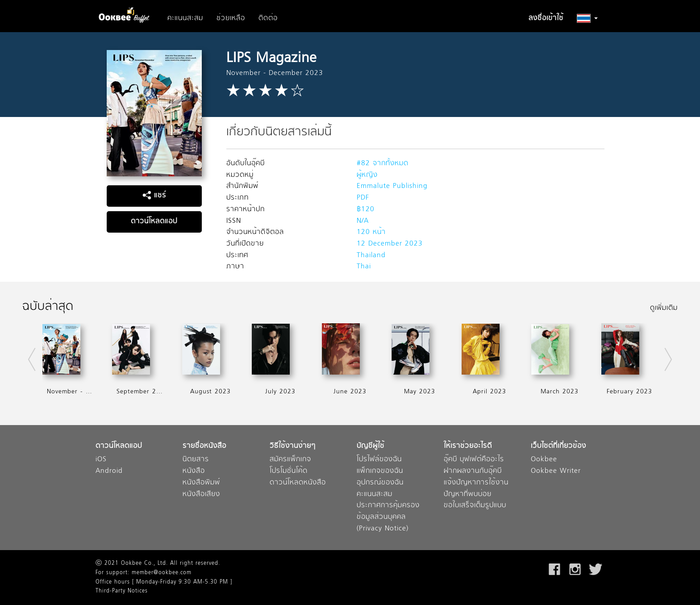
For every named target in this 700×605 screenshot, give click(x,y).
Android (109, 471)
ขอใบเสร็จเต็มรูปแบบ (475, 506)
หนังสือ (194, 471)
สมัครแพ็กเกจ (290, 460)
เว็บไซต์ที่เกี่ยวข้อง (558, 446)
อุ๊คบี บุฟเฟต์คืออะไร (474, 460)
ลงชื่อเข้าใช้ (546, 18)
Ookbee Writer (556, 471)
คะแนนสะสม (185, 18)
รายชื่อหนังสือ (204, 446)
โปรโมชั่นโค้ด (289, 471)
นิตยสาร (196, 460)
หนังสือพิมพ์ (201, 483)
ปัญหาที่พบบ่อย (468, 494)
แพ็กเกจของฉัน (380, 471)
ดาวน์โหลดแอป (154, 221)
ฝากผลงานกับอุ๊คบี (473, 471)
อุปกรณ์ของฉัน (380, 483)
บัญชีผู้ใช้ (371, 446)
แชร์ (154, 196)
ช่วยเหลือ (231, 18)
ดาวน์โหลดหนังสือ (298, 483)
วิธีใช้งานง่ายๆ (293, 446)
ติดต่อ (268, 18)
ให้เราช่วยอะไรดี (468, 446)
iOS (101, 460)
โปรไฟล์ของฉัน (379, 460)
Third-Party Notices (122, 591)
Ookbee (544, 460)
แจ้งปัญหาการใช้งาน (476, 483)
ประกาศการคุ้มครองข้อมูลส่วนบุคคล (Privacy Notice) (388, 517)
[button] (587, 18)
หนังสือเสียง (201, 494)
